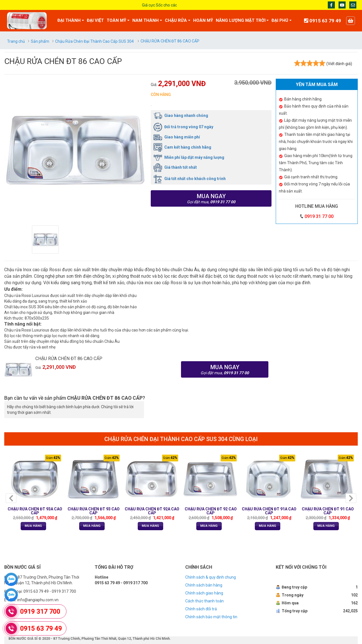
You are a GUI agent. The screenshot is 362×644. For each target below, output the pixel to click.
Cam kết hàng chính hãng (182, 147)
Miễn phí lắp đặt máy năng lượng (189, 157)
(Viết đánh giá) (339, 64)
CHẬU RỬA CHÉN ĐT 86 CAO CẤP (69, 359)
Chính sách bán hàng (204, 585)
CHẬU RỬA (176, 20)
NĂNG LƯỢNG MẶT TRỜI (241, 20)
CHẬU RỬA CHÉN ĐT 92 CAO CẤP (211, 511)
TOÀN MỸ (116, 20)
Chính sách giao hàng (204, 593)
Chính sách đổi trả (201, 609)
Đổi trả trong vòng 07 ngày (183, 127)
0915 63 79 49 (41, 629)
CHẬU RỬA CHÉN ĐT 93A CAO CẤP (35, 511)
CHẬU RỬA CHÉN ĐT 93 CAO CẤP (94, 511)
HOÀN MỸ (203, 20)
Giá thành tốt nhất (175, 167)
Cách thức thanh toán (204, 601)
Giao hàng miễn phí (177, 137)
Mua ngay (211, 198)
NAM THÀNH (146, 20)
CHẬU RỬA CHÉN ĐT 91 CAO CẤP (328, 511)
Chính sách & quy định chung (211, 577)
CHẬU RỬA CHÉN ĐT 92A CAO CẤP (152, 511)
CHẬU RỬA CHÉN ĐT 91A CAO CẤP (269, 511)
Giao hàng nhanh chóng (181, 115)
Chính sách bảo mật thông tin (211, 617)
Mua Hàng (33, 526)
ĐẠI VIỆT (95, 20)
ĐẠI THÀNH (69, 20)
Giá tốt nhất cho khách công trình (190, 179)
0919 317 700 (40, 612)
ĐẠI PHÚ (280, 20)
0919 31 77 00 (319, 216)
